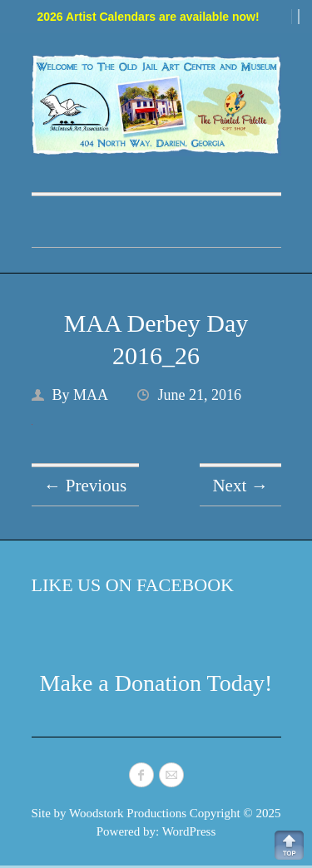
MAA (91, 395)
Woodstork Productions (128, 813)
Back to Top (289, 845)
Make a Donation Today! (156, 683)
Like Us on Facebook (133, 585)
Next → (240, 486)
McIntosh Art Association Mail (171, 775)
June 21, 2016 (200, 395)
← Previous (86, 486)
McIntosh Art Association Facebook (141, 775)
